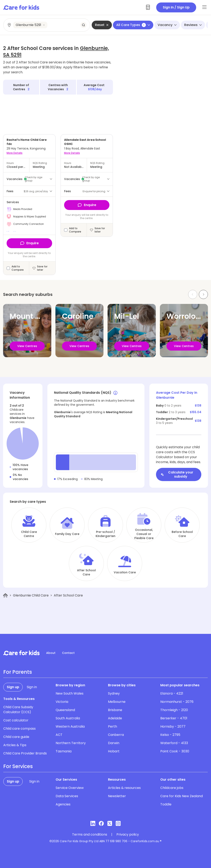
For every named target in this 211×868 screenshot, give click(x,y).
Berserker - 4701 (174, 718)
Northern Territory (71, 743)
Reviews (193, 25)
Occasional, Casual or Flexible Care (144, 534)
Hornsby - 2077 (173, 726)
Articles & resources (124, 788)
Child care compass (19, 729)
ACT (59, 735)
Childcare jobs (172, 788)
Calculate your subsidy (177, 474)
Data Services (67, 796)
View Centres (27, 346)
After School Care (86, 572)
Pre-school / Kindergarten (105, 534)
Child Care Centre (29, 534)
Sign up (13, 687)
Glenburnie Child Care (31, 595)
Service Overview (70, 788)
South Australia (68, 718)
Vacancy (167, 25)
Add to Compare (18, 268)
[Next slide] (203, 294)
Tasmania (64, 751)
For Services (18, 766)
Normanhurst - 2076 (177, 702)
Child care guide (16, 737)
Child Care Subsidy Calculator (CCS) (18, 710)
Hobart (114, 751)
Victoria (62, 702)
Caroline (78, 316)
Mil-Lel (127, 316)
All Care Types (133, 25)
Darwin (114, 743)
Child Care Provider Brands (25, 753)
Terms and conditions (90, 835)
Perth (113, 726)
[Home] (5, 596)
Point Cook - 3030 (175, 751)
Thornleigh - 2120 (174, 710)
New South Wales (70, 693)
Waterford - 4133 (174, 743)
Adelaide (115, 718)
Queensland (65, 710)
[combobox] (47, 25)
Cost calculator (16, 720)
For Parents (18, 672)
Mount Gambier (39, 316)
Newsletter (117, 796)
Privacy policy (128, 835)
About (51, 653)
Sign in (32, 687)
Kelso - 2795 (170, 735)
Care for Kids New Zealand (182, 796)
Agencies (63, 804)
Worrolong (186, 316)
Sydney (114, 693)
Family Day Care (67, 534)
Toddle (166, 804)
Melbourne (117, 702)
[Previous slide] (193, 294)
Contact (68, 653)
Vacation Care (125, 572)
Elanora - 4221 (172, 693)
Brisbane (115, 710)
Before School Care (182, 534)
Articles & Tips (15, 745)
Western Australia (70, 726)
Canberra (116, 735)
